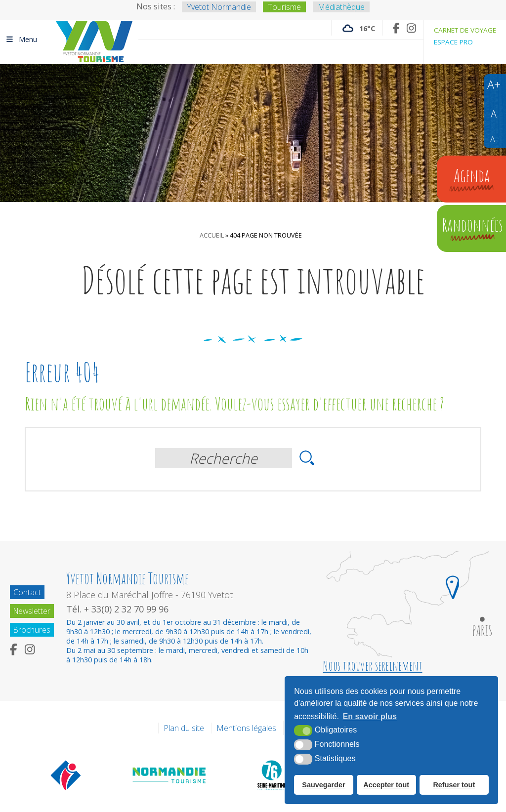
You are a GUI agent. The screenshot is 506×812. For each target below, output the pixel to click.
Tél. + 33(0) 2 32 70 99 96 (119, 609)
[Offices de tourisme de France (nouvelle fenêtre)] (66, 775)
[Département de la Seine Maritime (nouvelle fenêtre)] (271, 775)
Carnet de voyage (465, 30)
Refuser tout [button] (454, 785)
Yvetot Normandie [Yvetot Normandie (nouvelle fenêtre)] (219, 7)
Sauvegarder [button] (323, 785)
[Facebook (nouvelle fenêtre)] (396, 28)
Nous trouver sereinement (373, 666)
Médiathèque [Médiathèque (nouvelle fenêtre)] (341, 7)
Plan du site (184, 728)
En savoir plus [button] (370, 717)
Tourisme (284, 7)
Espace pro (453, 42)
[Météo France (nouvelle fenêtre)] (357, 28)
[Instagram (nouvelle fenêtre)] (411, 28)
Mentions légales (246, 728)
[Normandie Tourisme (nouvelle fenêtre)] (170, 775)
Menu (21, 39)
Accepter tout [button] (386, 785)
